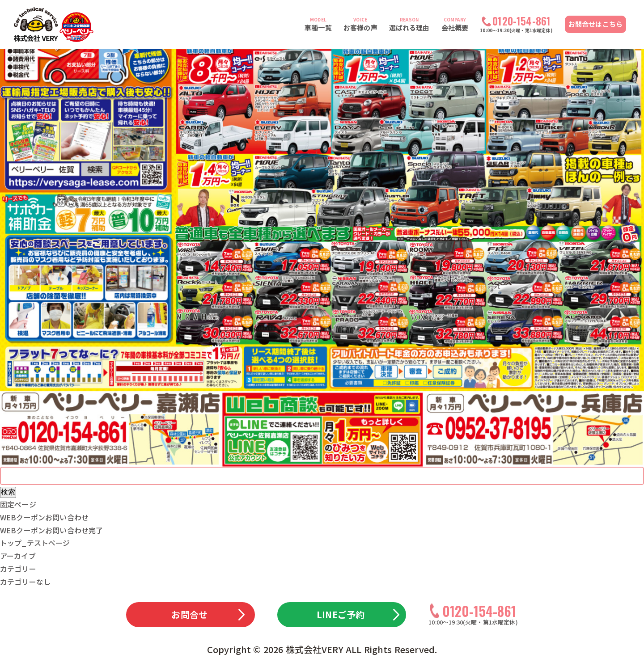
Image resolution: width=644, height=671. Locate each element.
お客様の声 (360, 24)
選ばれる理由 (409, 24)
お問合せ (189, 614)
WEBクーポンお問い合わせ (44, 517)
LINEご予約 (341, 614)
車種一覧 (318, 24)
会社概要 (455, 24)
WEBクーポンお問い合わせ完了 (51, 530)
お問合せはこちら (595, 24)
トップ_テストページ (35, 543)
